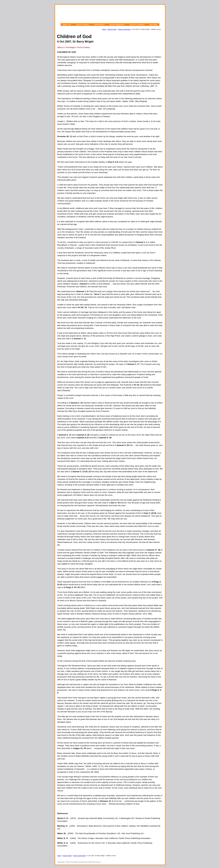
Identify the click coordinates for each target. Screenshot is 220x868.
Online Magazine (117, 25)
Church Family (83, 25)
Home (104, 29)
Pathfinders (99, 25)
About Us (67, 25)
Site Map (153, 25)
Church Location (137, 25)
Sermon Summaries (124, 29)
